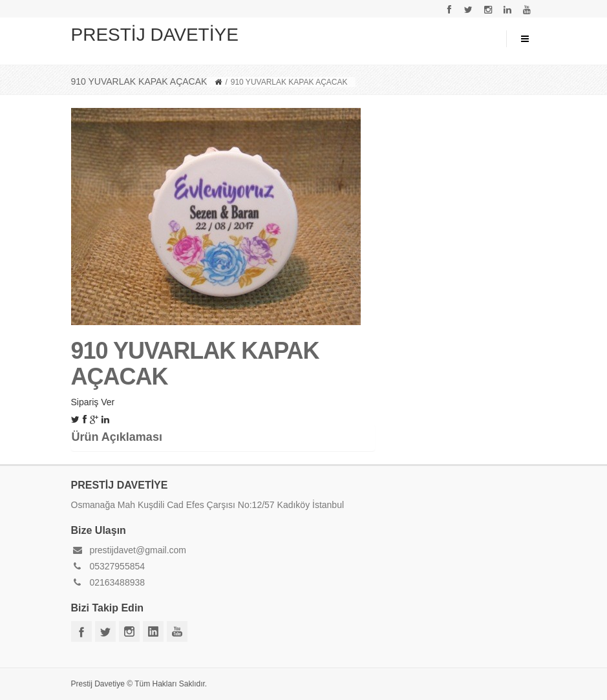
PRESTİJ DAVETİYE (155, 35)
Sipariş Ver (93, 402)
